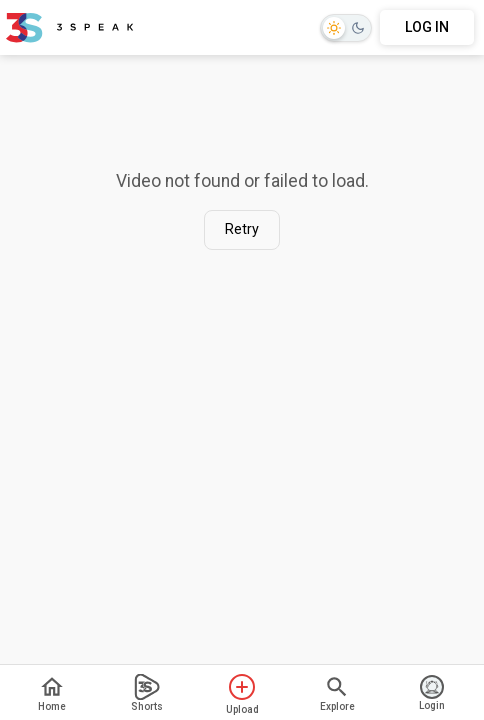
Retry (242, 229)
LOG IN (427, 27)
